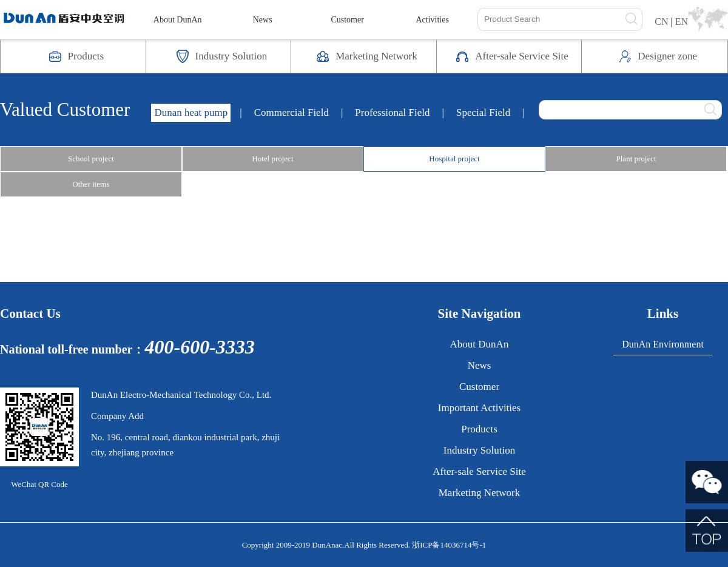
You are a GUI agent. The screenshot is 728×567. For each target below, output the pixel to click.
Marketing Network (480, 493)
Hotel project (272, 159)
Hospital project (454, 159)
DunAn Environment (663, 344)
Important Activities (479, 408)
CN (661, 22)
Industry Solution (480, 450)
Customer (347, 20)
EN (682, 22)
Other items (91, 184)
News (263, 20)
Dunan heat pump (191, 112)
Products (479, 429)
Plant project (636, 159)
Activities (432, 20)
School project (91, 159)
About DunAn (178, 20)
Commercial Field (292, 112)
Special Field (483, 112)
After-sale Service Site (479, 471)
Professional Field (392, 112)
